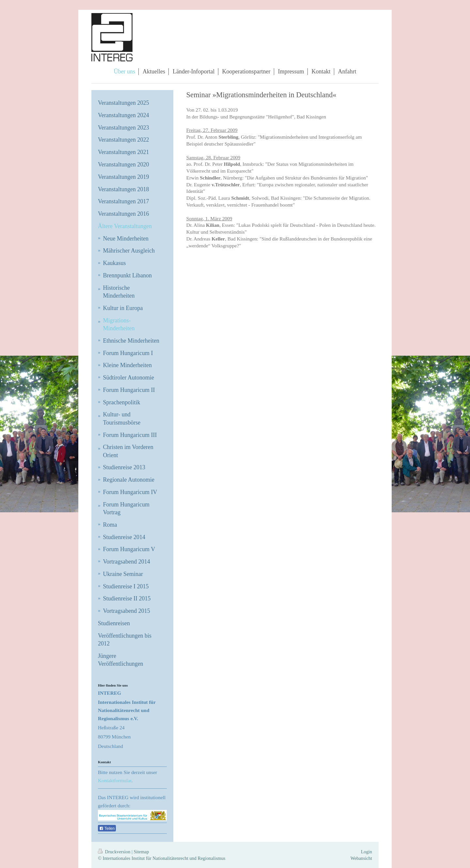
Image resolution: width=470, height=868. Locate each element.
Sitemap (141, 852)
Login (367, 852)
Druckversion (115, 852)
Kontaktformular (115, 780)
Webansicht (361, 858)
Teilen (107, 829)
